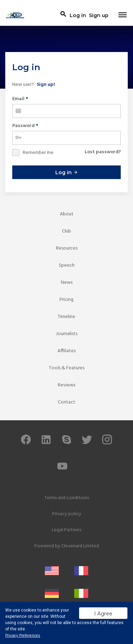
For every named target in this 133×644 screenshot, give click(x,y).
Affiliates (66, 351)
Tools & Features (67, 368)
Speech (67, 265)
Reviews (66, 385)
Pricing (66, 300)
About (67, 214)
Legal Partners (66, 530)
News (67, 283)
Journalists (67, 334)
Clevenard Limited (80, 546)
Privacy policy (67, 514)
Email (20, 99)
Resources (67, 248)
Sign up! (46, 85)
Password (25, 126)
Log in (67, 172)
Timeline (66, 317)
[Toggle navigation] (122, 15)
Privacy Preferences (23, 636)
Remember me (38, 153)
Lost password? (103, 152)
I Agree (103, 614)
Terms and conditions (67, 498)
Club (66, 231)
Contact (66, 402)
